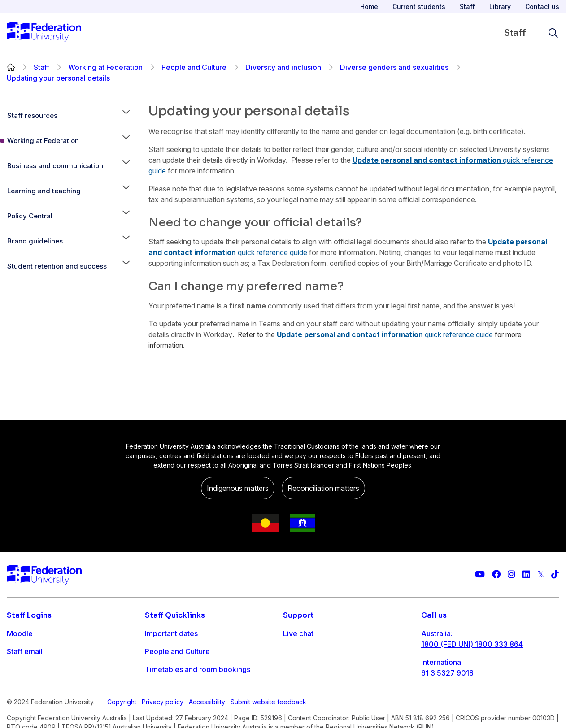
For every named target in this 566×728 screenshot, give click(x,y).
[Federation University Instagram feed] (512, 574)
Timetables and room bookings (198, 669)
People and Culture (194, 67)
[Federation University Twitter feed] (541, 574)
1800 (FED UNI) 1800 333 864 (472, 644)
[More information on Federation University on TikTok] (555, 574)
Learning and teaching (44, 191)
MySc (16, 705)
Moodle (20, 633)
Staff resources (32, 115)
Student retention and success (57, 266)
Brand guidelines (35, 241)
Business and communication (55, 166)
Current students (419, 6)
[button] (126, 116)
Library (500, 6)
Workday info (168, 705)
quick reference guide (272, 252)
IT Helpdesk (165, 687)
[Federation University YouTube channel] (480, 574)
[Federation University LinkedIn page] (526, 574)
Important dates (171, 633)
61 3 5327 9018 (447, 673)
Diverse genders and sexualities (394, 67)
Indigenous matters (238, 488)
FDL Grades (27, 669)
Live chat (298, 633)
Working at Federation (105, 67)
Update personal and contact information (427, 160)
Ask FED (297, 669)
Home (369, 6)
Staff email (25, 651)
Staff (467, 6)
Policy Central (30, 216)
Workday (22, 687)
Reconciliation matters (323, 488)
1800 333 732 (445, 702)
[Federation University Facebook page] (496, 574)
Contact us (542, 6)
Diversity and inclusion (283, 67)
